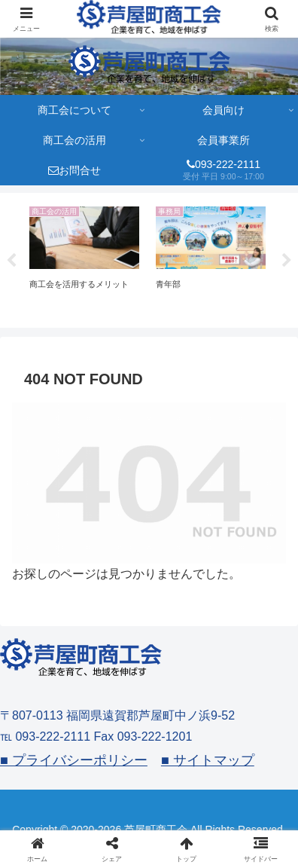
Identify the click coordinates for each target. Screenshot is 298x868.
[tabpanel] (84, 258)
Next (287, 261)
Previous (11, 261)
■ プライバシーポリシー (74, 760)
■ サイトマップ (208, 760)
